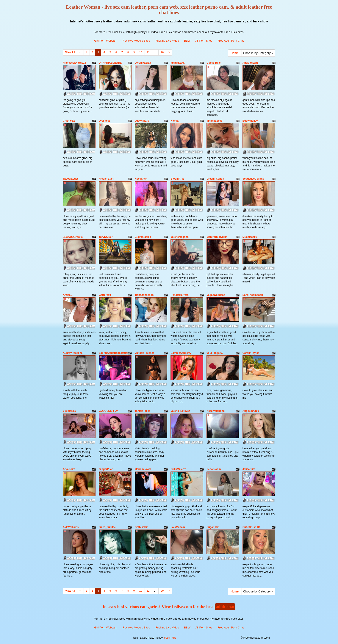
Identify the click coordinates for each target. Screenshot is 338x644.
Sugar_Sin (213, 527)
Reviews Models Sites (136, 41)
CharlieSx (69, 121)
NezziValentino (216, 411)
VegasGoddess (216, 295)
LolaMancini (178, 527)
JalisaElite (249, 469)
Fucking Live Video (167, 41)
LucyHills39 (142, 121)
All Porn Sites (204, 41)
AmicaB (68, 295)
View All (70, 52)
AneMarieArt (250, 63)
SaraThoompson (253, 295)
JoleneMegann (179, 237)
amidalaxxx (178, 63)
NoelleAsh (141, 179)
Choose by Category (258, 53)
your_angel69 (215, 353)
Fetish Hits (170, 638)
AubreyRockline (73, 353)
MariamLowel (143, 469)
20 (162, 52)
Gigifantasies (143, 237)
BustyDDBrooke (73, 237)
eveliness (105, 121)
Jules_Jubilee (107, 527)
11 (148, 52)
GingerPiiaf (106, 469)
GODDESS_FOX (109, 411)
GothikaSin (142, 527)
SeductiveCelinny (253, 179)
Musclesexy (250, 237)
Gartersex (105, 295)
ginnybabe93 (214, 121)
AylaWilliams (71, 527)
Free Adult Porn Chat (231, 41)
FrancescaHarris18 (74, 63)
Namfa (174, 121)
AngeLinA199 (251, 411)
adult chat (225, 607)
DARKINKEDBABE (110, 63)
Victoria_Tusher (144, 353)
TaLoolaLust (70, 179)
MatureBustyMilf (217, 237)
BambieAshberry (181, 353)
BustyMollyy (250, 121)
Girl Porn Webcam (106, 41)
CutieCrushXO (251, 527)
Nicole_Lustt (106, 179)
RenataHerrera (179, 295)
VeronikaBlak (143, 63)
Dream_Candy (215, 179)
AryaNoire (69, 469)
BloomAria (177, 179)
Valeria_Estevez (180, 411)
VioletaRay (70, 411)
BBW (187, 41)
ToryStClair (106, 237)
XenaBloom (214, 469)
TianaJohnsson (144, 295)
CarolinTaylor (251, 353)
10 (141, 52)
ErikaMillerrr (178, 469)
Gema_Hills (214, 63)
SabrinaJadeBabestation (114, 353)
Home (235, 53)
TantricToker (142, 411)
